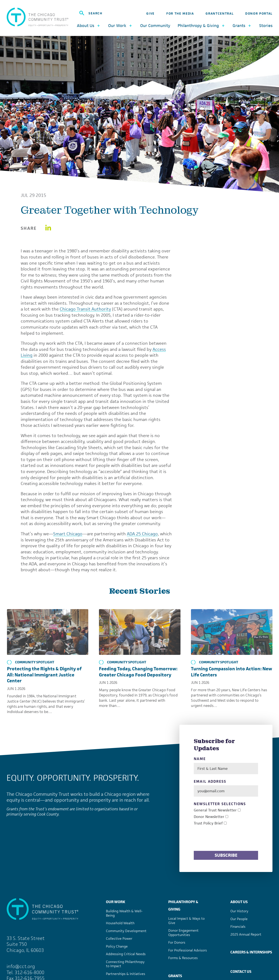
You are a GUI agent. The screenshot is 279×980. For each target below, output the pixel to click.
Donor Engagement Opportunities (183, 933)
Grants (175, 976)
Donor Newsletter (209, 817)
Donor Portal (259, 13)
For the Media (180, 13)
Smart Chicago (68, 534)
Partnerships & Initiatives (126, 974)
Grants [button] (242, 26)
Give (150, 13)
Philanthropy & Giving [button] (202, 26)
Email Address (210, 781)
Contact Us (241, 972)
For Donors (177, 942)
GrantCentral (219, 13)
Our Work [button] (120, 26)
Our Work (116, 902)
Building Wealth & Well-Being (124, 913)
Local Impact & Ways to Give (186, 921)
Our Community (155, 26)
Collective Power (119, 939)
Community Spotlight (31, 662)
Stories (266, 26)
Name (200, 759)
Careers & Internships (251, 952)
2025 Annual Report (246, 934)
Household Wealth (120, 923)
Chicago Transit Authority (85, 309)
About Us (239, 902)
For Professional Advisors (188, 950)
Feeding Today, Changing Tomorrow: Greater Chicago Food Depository (138, 672)
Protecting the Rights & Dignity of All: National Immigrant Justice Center (44, 675)
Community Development (126, 931)
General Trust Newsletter (215, 810)
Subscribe (226, 855)
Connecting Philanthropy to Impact (125, 964)
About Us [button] (89, 26)
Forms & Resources (183, 958)
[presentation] (227, 839)
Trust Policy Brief (208, 823)
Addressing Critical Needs (126, 954)
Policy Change (117, 946)
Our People (239, 919)
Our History (239, 911)
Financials (238, 927)
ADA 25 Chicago (142, 534)
